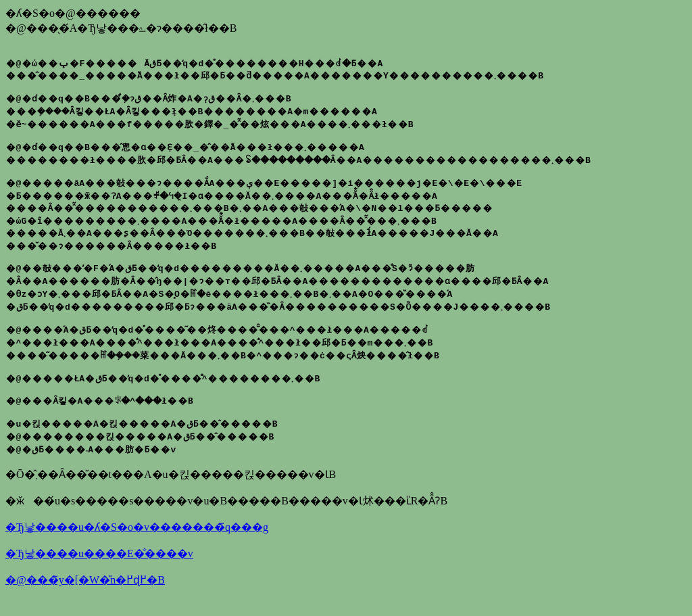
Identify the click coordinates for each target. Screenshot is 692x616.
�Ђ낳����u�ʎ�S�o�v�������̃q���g (137, 545)
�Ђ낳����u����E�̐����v (99, 572)
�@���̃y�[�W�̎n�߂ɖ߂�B (85, 598)
